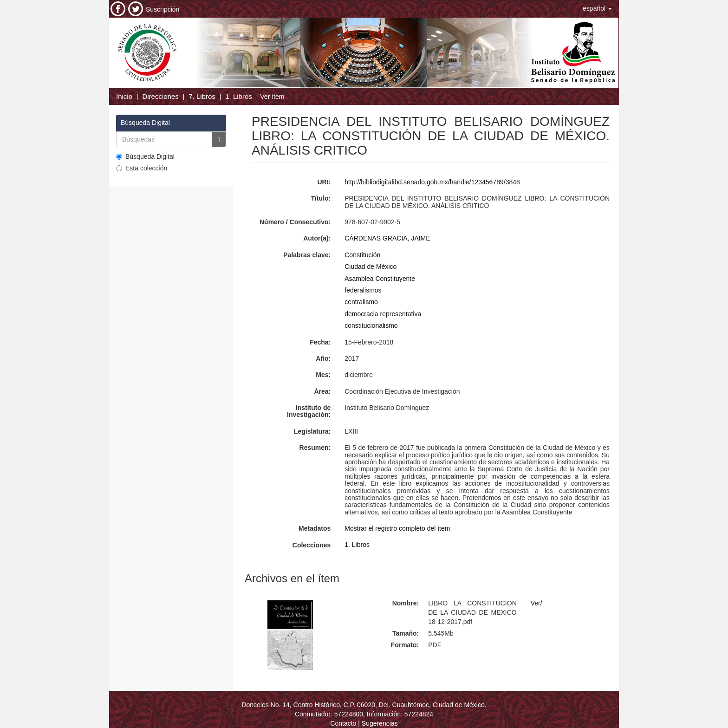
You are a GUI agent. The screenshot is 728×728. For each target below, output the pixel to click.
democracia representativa (383, 314)
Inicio (124, 96)
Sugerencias (380, 723)
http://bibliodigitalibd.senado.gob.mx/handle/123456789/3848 (432, 182)
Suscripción (162, 9)
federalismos (363, 290)
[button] (597, 8)
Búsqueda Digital (145, 156)
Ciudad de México (370, 266)
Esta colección (142, 168)
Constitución (362, 255)
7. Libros (202, 96)
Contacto (343, 723)
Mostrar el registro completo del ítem (397, 528)
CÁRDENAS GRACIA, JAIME (387, 238)
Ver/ (536, 603)
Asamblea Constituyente (380, 279)
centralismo (361, 302)
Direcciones (160, 96)
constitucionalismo (371, 325)
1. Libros (239, 96)
